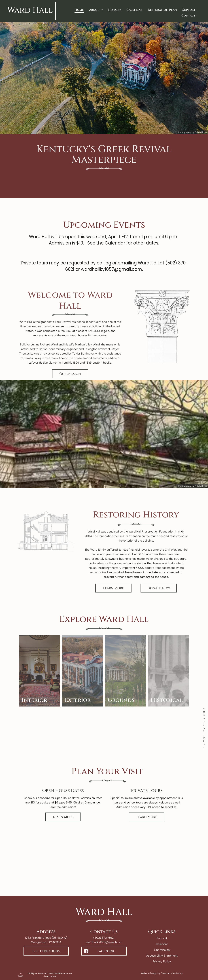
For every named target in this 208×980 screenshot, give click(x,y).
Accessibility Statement (162, 956)
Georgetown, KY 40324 (46, 942)
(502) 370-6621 (104, 938)
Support (162, 938)
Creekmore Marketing (172, 973)
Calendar (162, 944)
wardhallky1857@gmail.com (104, 942)
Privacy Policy (162, 961)
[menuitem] (79, 10)
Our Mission (162, 950)
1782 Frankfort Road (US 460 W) (46, 938)
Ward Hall (30, 10)
